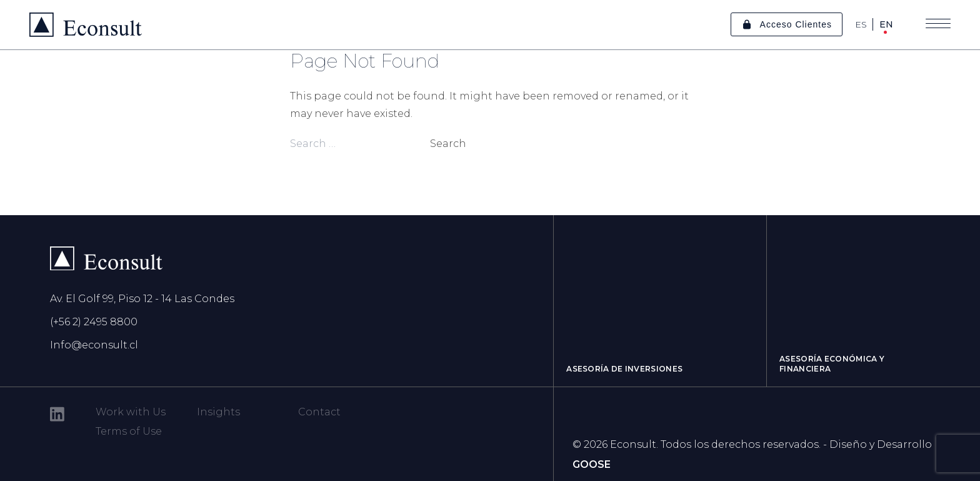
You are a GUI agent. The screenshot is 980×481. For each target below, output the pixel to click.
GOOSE (592, 464)
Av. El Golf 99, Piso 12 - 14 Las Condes (142, 299)
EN (886, 24)
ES (861, 24)
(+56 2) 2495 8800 (94, 322)
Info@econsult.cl (94, 345)
